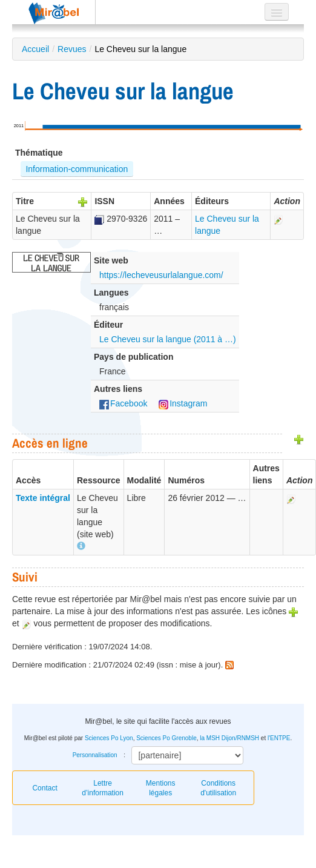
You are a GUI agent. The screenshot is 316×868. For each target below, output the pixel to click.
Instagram (183, 403)
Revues (72, 49)
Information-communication (77, 169)
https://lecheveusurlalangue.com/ (161, 275)
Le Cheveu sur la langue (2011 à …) (168, 339)
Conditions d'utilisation (218, 788)
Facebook (123, 403)
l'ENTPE (279, 738)
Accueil (35, 49)
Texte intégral (43, 498)
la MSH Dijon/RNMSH (229, 738)
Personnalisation (95, 755)
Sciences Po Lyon (109, 738)
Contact (44, 788)
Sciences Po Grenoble (166, 738)
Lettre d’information (103, 788)
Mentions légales (161, 788)
